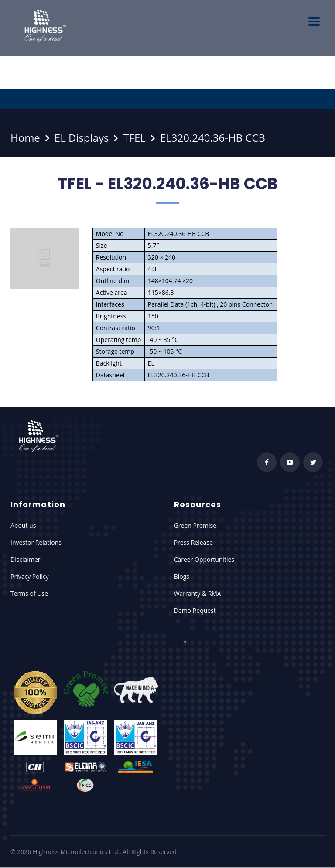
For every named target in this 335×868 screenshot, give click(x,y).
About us (23, 525)
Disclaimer (25, 559)
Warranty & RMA (198, 593)
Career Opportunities (204, 559)
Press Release (193, 542)
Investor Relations (36, 542)
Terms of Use (29, 593)
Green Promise (195, 525)
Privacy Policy (29, 576)
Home (25, 138)
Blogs (182, 576)
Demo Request (195, 610)
